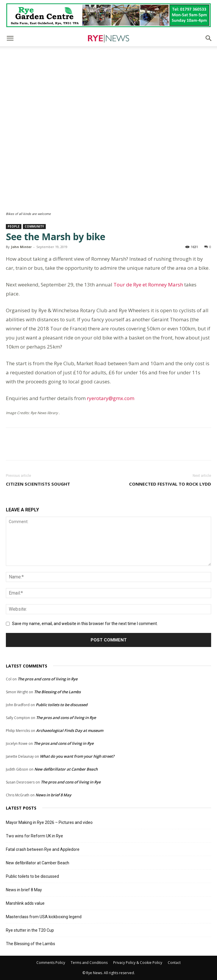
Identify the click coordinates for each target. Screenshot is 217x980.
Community (34, 226)
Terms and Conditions (89, 963)
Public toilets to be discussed (62, 705)
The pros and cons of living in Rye (48, 679)
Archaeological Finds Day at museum (70, 730)
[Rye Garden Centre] (108, 15)
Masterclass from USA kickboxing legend (44, 917)
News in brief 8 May (53, 795)
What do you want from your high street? (77, 756)
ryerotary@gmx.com (111, 398)
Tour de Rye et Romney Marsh (148, 285)
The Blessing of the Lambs (57, 692)
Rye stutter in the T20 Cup (30, 930)
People (14, 226)
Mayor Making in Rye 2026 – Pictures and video (49, 822)
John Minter (21, 247)
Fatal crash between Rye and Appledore (43, 849)
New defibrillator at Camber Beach (66, 769)
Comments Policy (51, 963)
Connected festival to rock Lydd (170, 484)
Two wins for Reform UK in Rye (34, 836)
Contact (174, 963)
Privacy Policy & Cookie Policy (138, 963)
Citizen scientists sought (38, 484)
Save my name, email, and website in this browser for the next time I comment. (85, 624)
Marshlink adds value (25, 903)
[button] (10, 38)
